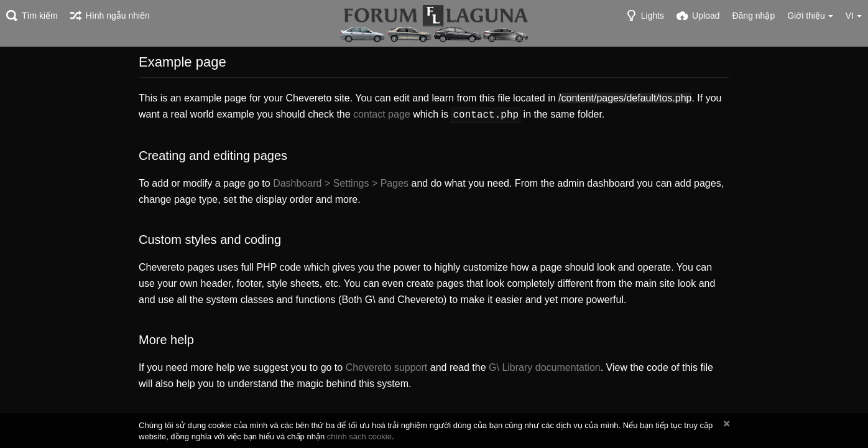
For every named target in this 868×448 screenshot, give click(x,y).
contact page (382, 114)
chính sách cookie (359, 436)
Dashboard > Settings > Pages (341, 182)
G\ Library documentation (545, 366)
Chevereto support (387, 366)
